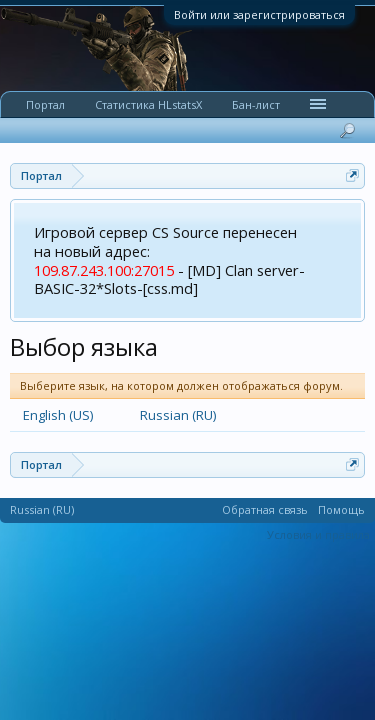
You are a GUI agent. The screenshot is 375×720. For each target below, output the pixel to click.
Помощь (341, 509)
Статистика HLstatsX (148, 104)
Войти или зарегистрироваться (259, 14)
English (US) (58, 415)
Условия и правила (318, 534)
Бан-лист (256, 104)
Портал (45, 104)
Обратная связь (265, 509)
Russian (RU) (178, 415)
